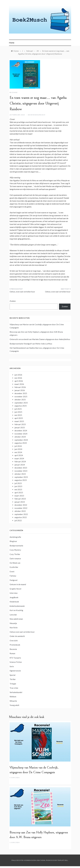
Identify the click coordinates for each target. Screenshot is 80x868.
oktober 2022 (20, 511)
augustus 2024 (21, 443)
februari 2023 (20, 499)
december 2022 (21, 505)
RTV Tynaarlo (15, 658)
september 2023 (21, 477)
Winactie (13, 701)
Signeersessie (15, 671)
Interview (14, 593)
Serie (12, 666)
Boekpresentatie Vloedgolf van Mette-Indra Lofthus (31, 344)
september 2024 (21, 440)
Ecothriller (14, 567)
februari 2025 (20, 424)
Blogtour (13, 541)
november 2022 (21, 508)
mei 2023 (18, 489)
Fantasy (13, 576)
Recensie (14, 92)
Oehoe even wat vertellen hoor (22, 632)
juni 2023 (18, 486)
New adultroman (16, 619)
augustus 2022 (21, 517)
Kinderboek (14, 602)
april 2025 (19, 418)
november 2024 (21, 434)
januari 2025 (20, 427)
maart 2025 (19, 421)
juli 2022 (18, 520)
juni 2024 (18, 449)
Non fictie (14, 628)
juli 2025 (18, 409)
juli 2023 (18, 483)
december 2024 (21, 431)
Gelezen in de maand (18, 584)
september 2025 (21, 403)
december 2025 (21, 393)
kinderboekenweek (17, 606)
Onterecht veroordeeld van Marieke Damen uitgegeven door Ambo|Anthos (40, 339)
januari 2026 (20, 390)
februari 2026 (20, 387)
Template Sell (63, 860)
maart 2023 (19, 496)
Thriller (13, 679)
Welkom (13, 697)
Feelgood (13, 580)
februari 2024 (20, 462)
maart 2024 (19, 458)
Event (12, 571)
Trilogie (13, 684)
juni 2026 (18, 375)
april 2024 (19, 455)
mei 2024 (18, 452)
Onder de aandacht (17, 636)
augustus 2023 (21, 480)
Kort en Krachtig (16, 610)
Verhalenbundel (16, 692)
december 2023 (21, 468)
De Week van (15, 563)
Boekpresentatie (16, 546)
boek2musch (39, 115)
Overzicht (14, 641)
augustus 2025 (21, 406)
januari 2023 (20, 502)
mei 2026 (18, 378)
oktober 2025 (20, 400)
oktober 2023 (20, 474)
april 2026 (19, 381)
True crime (14, 688)
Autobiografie (15, 537)
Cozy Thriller (15, 554)
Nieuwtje (13, 623)
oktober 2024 (20, 437)
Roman (12, 653)
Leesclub (13, 615)
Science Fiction (16, 662)
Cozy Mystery (15, 550)
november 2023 (21, 471)
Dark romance (15, 558)
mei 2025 (18, 415)
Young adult (14, 705)
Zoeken (13, 301)
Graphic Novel (15, 589)
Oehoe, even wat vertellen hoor (22, 292)
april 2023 (19, 493)
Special (12, 675)
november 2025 (21, 397)
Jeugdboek (14, 597)
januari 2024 (20, 465)
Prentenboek (15, 645)
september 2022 (21, 514)
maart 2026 (19, 384)
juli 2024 (18, 446)
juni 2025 (18, 412)
